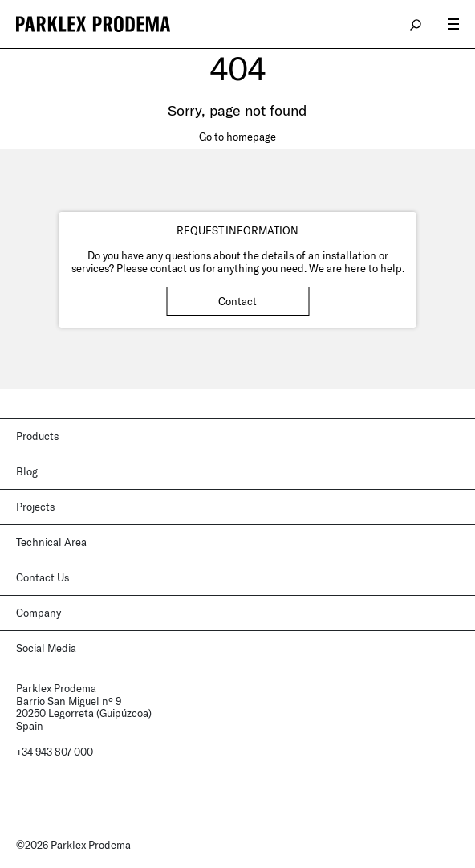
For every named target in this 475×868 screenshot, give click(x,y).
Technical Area (51, 542)
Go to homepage (237, 137)
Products (37, 436)
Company (39, 613)
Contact (237, 301)
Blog (27, 471)
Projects (35, 507)
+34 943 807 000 (55, 752)
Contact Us (43, 577)
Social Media (46, 648)
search (416, 24)
